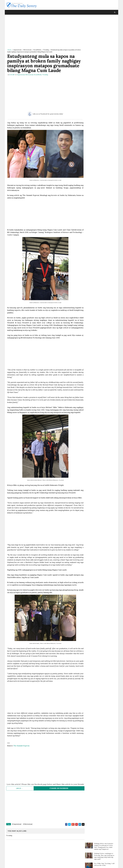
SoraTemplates (19, 865)
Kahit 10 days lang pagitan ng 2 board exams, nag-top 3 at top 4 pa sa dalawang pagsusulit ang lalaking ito (104, 57)
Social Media (37, 50)
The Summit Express (21, 753)
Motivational (27, 50)
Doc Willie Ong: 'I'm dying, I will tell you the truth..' (104, 39)
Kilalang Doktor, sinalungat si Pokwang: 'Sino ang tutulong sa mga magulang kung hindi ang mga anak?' (104, 31)
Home (9, 50)
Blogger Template (42, 865)
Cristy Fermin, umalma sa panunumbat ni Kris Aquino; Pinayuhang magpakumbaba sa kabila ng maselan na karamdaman (105, 105)
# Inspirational (17, 833)
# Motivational (28, 833)
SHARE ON (58, 797)
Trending (46, 50)
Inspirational (17, 50)
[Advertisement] (45, 32)
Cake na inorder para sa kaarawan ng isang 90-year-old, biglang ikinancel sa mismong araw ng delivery (105, 83)
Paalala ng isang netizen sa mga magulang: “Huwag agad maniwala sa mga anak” (105, 48)
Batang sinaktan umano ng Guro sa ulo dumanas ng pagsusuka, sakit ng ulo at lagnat (104, 66)
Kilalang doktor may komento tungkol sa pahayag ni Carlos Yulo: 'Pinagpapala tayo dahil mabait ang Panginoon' (104, 21)
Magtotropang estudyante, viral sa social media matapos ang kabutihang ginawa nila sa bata (104, 74)
